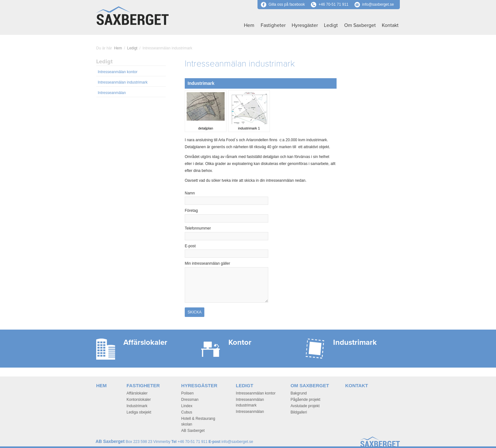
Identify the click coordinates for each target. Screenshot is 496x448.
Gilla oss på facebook (283, 4)
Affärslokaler (137, 393)
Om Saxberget (360, 25)
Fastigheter (273, 25)
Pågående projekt (305, 400)
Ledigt (331, 25)
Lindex (187, 406)
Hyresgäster (305, 25)
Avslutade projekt (305, 406)
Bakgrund (298, 393)
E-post (201, 246)
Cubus (187, 412)
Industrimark (137, 406)
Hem (249, 25)
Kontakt (390, 25)
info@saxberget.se (378, 4)
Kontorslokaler (139, 400)
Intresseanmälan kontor (118, 72)
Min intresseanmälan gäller (207, 263)
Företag (191, 211)
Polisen (187, 393)
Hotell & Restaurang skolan (198, 421)
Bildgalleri (299, 412)
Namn (201, 193)
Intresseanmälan (112, 93)
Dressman (190, 400)
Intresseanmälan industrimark (123, 82)
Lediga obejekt (139, 412)
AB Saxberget (193, 431)
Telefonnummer (198, 228)
